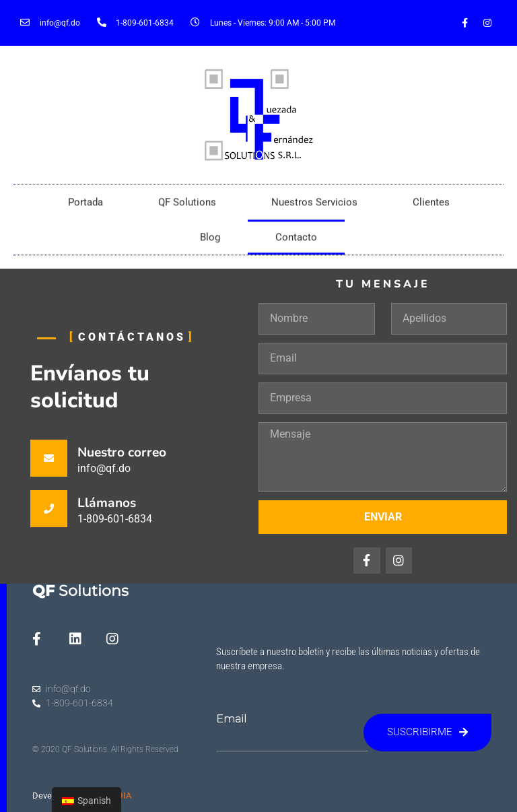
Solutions (80, 591)
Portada (85, 209)
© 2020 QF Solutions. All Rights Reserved (105, 749)
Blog (210, 244)
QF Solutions (187, 209)
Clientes (431, 209)
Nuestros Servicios (314, 209)
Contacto (296, 244)
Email (231, 719)
